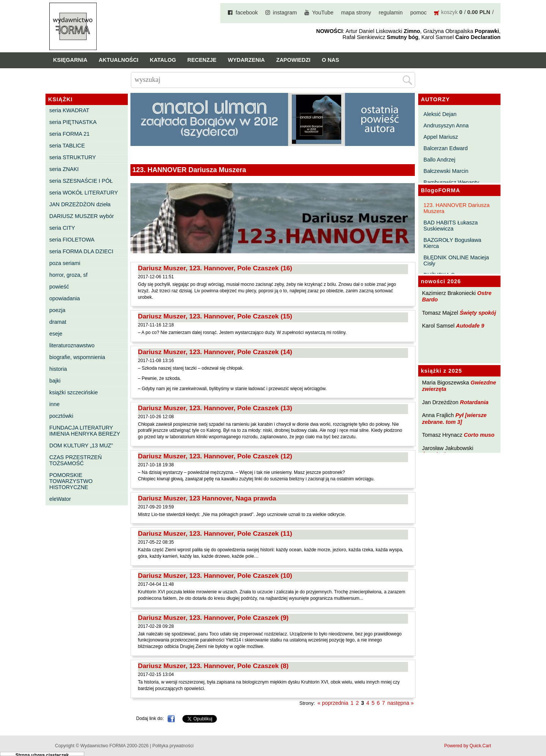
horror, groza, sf (68, 275)
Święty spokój (478, 313)
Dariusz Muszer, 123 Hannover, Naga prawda (207, 498)
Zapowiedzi (293, 60)
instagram (285, 13)
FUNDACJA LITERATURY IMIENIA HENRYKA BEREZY (85, 431)
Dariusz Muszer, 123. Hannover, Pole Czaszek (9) (213, 618)
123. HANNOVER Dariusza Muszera (457, 208)
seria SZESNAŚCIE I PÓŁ (81, 181)
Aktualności (118, 60)
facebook (246, 13)
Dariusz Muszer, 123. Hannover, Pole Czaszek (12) (215, 456)
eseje (56, 334)
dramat (58, 322)
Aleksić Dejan (440, 114)
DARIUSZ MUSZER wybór (82, 216)
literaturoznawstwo (72, 345)
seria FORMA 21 (69, 134)
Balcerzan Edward (446, 148)
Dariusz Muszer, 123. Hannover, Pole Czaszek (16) (215, 268)
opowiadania (65, 298)
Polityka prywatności (173, 746)
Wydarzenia (246, 60)
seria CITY (62, 228)
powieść (59, 287)
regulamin (391, 13)
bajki (55, 381)
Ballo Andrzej (439, 160)
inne (54, 404)
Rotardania (474, 402)
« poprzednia (333, 703)
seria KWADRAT (69, 110)
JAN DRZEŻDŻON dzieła (80, 204)
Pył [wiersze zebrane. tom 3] (454, 418)
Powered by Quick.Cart (468, 746)
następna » (400, 703)
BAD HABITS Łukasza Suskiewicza (451, 226)
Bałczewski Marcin (446, 171)
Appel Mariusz (441, 137)
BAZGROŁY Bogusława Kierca (453, 243)
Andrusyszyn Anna (446, 125)
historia (58, 369)
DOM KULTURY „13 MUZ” (81, 445)
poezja (57, 310)
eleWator (60, 499)
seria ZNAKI (64, 169)
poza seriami (65, 263)
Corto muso (479, 435)
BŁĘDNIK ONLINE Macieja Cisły (456, 260)
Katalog (163, 60)
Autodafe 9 (470, 326)
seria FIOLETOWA (72, 240)
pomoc (418, 13)
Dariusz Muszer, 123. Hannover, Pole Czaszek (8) (213, 666)
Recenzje (202, 60)
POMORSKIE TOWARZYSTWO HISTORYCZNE (71, 481)
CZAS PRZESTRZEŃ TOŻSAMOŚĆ (75, 460)
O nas (331, 60)
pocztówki (61, 416)
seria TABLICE (67, 146)
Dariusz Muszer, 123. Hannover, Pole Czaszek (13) (215, 408)
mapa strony (356, 13)
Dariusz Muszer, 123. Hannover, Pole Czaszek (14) (215, 352)
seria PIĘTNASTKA (73, 122)
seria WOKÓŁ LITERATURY (84, 193)
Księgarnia (70, 60)
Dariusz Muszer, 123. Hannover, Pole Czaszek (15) (215, 316)
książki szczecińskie (74, 392)
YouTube (323, 13)
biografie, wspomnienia (77, 357)
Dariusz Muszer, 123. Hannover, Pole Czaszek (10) (215, 576)
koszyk (449, 12)
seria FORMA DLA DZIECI (81, 251)
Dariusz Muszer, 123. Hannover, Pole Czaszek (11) (215, 533)
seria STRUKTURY (73, 157)
